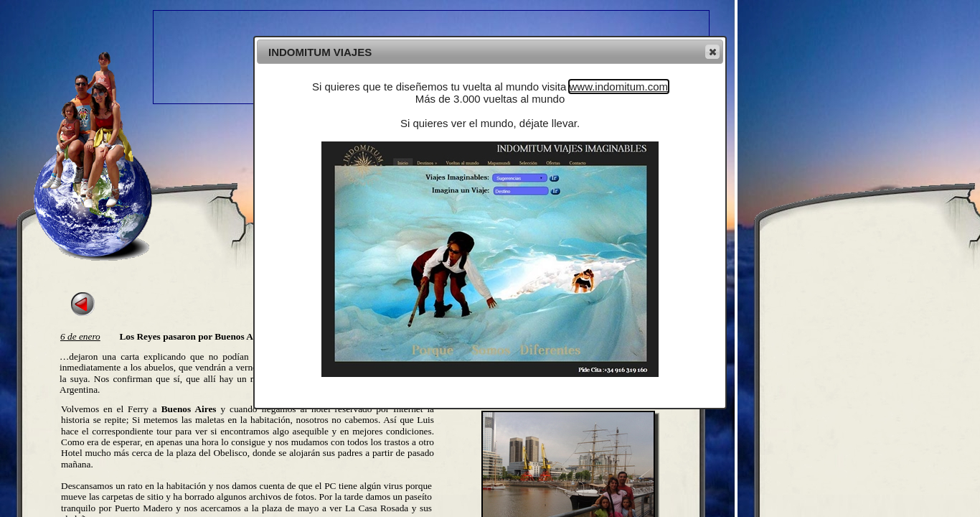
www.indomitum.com (619, 87)
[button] (712, 52)
